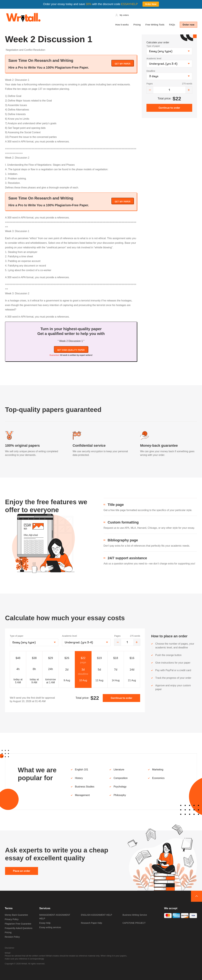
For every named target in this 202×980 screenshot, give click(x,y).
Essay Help (45, 923)
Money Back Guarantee (16, 915)
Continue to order (122, 698)
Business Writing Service (135, 915)
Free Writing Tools (155, 25)
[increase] (189, 90)
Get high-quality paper (71, 350)
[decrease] (150, 90)
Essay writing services (50, 927)
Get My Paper (123, 64)
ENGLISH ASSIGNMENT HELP (97, 915)
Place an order (22, 871)
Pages (150, 84)
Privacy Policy (12, 919)
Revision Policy (12, 937)
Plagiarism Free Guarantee (18, 924)
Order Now (151, 4)
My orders (124, 15)
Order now (189, 25)
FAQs (172, 25)
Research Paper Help (92, 923)
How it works (122, 25)
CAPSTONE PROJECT (134, 923)
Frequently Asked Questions (19, 928)
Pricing (137, 25)
